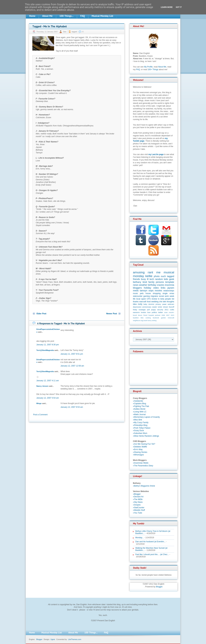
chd (161, 302)
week (172, 296)
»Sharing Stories (140, 452)
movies (159, 291)
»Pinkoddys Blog (140, 425)
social (161, 296)
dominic (151, 304)
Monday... (140, 538)
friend (145, 315)
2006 (163, 315)
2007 (168, 315)
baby (145, 304)
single (165, 293)
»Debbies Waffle (140, 447)
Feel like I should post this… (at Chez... (152, 554)
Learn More (167, 7)
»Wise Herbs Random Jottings (146, 436)
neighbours (137, 320)
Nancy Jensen (42, 386)
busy (143, 279)
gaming (147, 296)
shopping (157, 293)
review (154, 299)
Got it (179, 7)
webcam (171, 304)
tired (145, 282)
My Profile (148, 67)
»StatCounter (139, 508)
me (158, 272)
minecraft (171, 318)
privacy (158, 304)
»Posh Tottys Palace (142, 428)
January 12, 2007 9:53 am (72, 407)
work (167, 296)
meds (136, 291)
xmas (172, 293)
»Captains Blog (139, 404)
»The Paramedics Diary (143, 466)
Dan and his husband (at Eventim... (150, 542)
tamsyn (144, 291)
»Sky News (138, 502)
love (149, 312)
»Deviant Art (138, 497)
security (160, 310)
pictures (160, 282)
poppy (153, 310)
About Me (162, 67)
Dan (65, 32)
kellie (149, 276)
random (159, 279)
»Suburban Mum (140, 433)
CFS (149, 299)
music (135, 293)
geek (172, 279)
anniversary (147, 307)
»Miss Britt (137, 420)
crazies (161, 285)
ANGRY (171, 312)
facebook (156, 318)
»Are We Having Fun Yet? (144, 444)
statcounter (138, 296)
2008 (166, 312)
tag (142, 320)
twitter (161, 312)
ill (148, 279)
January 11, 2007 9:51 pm (72, 354)
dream (166, 307)
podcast (158, 315)
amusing (139, 272)
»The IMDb (138, 499)
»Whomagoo (138, 455)
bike (142, 318)
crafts (172, 310)
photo (157, 276)
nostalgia (142, 310)
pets (142, 293)
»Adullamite (138, 401)
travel (145, 320)
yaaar (164, 304)
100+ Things (153, 70)
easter (155, 307)
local (138, 299)
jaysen (171, 288)
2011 (167, 310)
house (148, 293)
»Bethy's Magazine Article (144, 486)
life (134, 299)
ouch (163, 276)
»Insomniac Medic (141, 463)
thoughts (170, 302)
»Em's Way (138, 449)
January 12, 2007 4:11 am (48, 381)
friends (136, 279)
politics (154, 312)
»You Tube (138, 513)
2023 (172, 315)
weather (143, 285)
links (163, 288)
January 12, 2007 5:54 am (48, 398)
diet (164, 302)
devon (140, 315)
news (136, 285)
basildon (136, 318)
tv (159, 299)
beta (162, 299)
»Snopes (137, 505)
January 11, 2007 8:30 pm (48, 345)
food (149, 302)
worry (150, 320)
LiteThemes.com (75, 639)
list (173, 299)
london (144, 312)
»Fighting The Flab (141, 406)
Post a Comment (40, 415)
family (151, 282)
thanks (136, 302)
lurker (160, 307)
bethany (137, 282)
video (156, 288)
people (168, 299)
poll (148, 310)
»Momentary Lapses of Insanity (146, 417)
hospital (151, 315)
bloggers (137, 288)
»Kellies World (139, 409)
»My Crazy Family (141, 422)
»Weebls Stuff (139, 510)
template (170, 282)
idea (135, 304)
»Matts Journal (139, 414)
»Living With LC (140, 412)
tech (152, 279)
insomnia (169, 285)
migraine (154, 296)
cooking (148, 318)
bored (135, 315)
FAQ (138, 70)
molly (140, 304)
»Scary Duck (138, 431)
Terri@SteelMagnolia (45, 350)
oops (151, 291)
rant (150, 272)
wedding (155, 302)
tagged (74, 32)
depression (137, 307)
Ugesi (53, 639)
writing (154, 320)
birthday (152, 285)
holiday (148, 288)
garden (163, 318)
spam (143, 299)
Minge (39, 403)
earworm (136, 312)
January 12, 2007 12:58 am (72, 366)
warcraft (143, 302)
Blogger (159, 587)
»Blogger (137, 494)
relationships (169, 291)
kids (166, 279)
